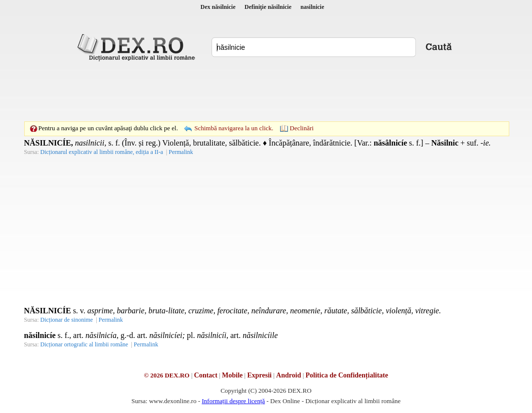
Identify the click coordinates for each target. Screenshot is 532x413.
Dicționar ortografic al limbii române (84, 344)
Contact (206, 375)
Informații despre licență (233, 401)
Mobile (232, 375)
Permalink (181, 152)
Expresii (259, 375)
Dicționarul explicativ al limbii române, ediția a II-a (102, 152)
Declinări (302, 128)
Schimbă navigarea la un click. (234, 128)
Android (288, 375)
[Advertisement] (266, 91)
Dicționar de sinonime (67, 320)
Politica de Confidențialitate (347, 375)
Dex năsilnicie (218, 7)
